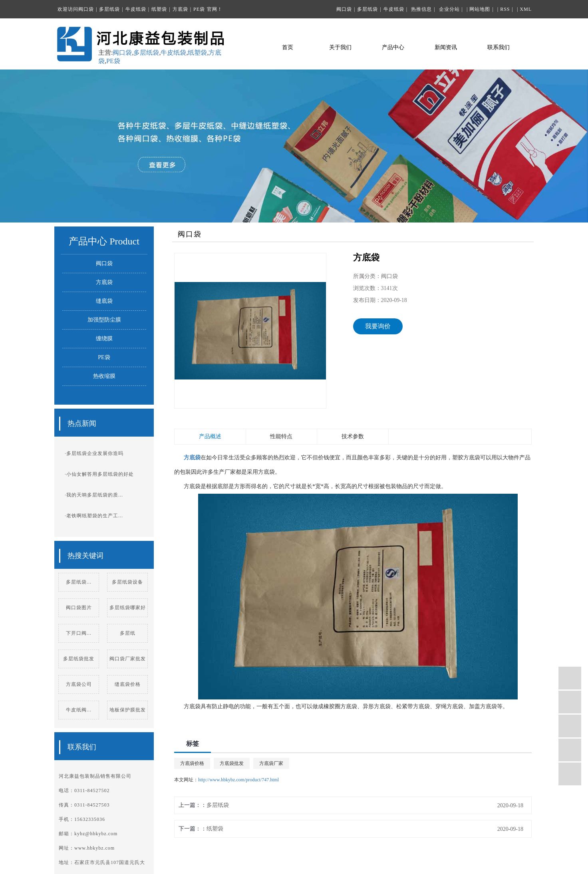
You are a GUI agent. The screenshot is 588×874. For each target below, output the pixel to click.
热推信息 (421, 9)
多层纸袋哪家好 (128, 608)
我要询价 (378, 326)
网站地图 (480, 9)
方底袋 (180, 9)
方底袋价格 (192, 763)
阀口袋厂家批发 (128, 659)
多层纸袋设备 (127, 582)
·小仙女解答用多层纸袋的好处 (99, 474)
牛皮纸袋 (136, 9)
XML (526, 9)
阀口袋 (86, 9)
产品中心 (393, 48)
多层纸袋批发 (79, 659)
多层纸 (128, 633)
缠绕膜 (104, 339)
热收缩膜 (104, 376)
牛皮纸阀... (79, 710)
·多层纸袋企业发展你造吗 (94, 453)
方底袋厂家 (271, 763)
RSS (505, 9)
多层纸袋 (109, 9)
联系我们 (499, 48)
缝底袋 (104, 301)
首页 (288, 48)
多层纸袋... (79, 582)
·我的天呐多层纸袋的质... (94, 495)
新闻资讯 (446, 48)
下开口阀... (79, 633)
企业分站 (449, 9)
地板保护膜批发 (128, 710)
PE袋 (199, 9)
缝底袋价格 (128, 684)
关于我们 (340, 48)
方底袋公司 (79, 684)
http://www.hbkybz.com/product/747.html (238, 780)
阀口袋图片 (79, 608)
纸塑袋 (159, 9)
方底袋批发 (232, 763)
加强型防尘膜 (104, 320)
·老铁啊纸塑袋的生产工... (94, 516)
